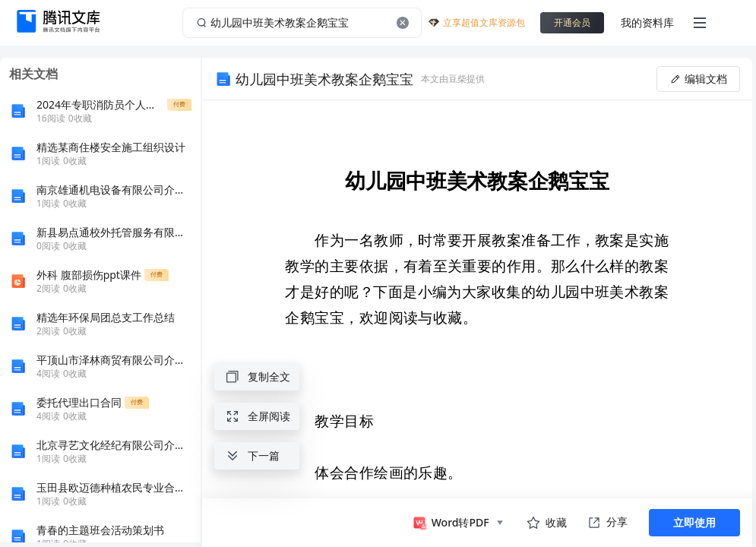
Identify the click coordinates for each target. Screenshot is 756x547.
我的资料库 (647, 22)
